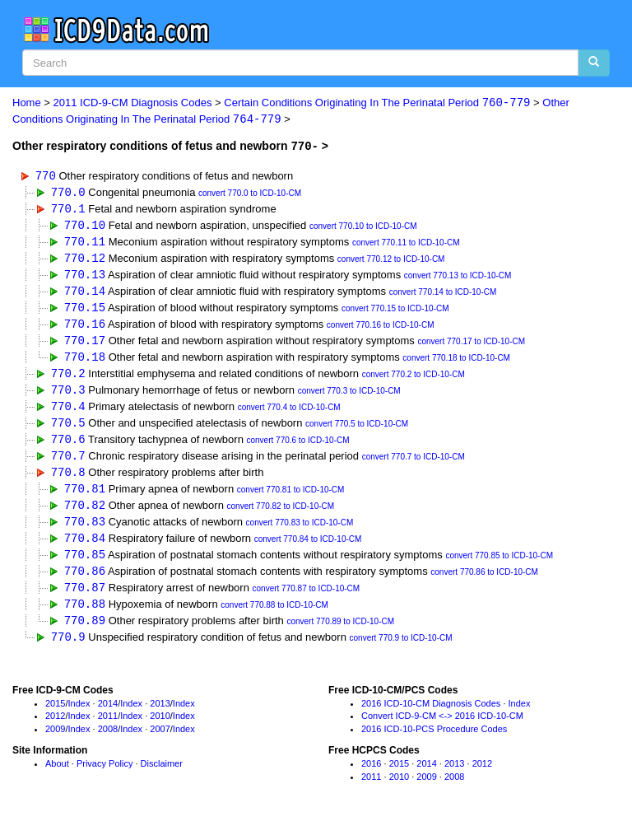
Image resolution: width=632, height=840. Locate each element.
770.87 (85, 599)
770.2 (68, 378)
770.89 (85, 633)
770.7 (68, 463)
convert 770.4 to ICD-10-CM (289, 415)
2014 (108, 716)
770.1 (68, 210)
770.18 (85, 362)
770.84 (85, 548)
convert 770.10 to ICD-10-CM (363, 228)
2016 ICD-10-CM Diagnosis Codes (431, 716)
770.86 (85, 582)
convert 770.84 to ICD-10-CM (308, 550)
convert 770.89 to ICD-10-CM (340, 635)
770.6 (68, 447)
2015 (55, 716)
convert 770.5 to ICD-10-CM (357, 431)
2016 (371, 777)
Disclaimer (162, 777)
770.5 (68, 429)
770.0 (68, 192)
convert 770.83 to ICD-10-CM (300, 533)
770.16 (85, 328)
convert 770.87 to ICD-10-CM (307, 601)
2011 (108, 730)
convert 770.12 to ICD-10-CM (391, 262)
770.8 (68, 481)
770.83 (85, 532)
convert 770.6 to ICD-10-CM (297, 448)
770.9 (68, 649)
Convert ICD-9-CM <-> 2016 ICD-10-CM (442, 730)
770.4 (68, 413)
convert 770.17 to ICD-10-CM (471, 346)
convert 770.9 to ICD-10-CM (401, 651)
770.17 (85, 345)
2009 (55, 743)
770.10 (85, 226)
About (57, 777)
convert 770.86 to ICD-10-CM (484, 583)
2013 (160, 716)
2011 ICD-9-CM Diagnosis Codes (133, 103)
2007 (160, 743)
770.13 (85, 277)
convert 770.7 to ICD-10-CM (414, 465)
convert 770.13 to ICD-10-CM (458, 279)
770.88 (85, 616)
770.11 (85, 243)
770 (46, 176)
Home (27, 103)
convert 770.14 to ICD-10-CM (443, 296)
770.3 (68, 396)
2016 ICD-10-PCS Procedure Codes (434, 743)
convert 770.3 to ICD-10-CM (349, 397)
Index (79, 716)
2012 (55, 730)
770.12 (85, 261)
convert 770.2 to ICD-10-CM (414, 380)
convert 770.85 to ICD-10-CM (499, 567)
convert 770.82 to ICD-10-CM (281, 516)
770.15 (85, 311)
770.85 (85, 565)
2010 (160, 730)
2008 (108, 743)
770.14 (85, 294)
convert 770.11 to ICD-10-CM (406, 245)
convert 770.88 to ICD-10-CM (274, 617)
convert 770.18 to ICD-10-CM (456, 364)
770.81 (85, 497)
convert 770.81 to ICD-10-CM (291, 499)
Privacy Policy (105, 777)
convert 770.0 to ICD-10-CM (250, 194)
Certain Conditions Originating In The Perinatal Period (377, 103)
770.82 (85, 514)
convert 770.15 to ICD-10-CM (395, 313)
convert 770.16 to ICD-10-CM (381, 330)
